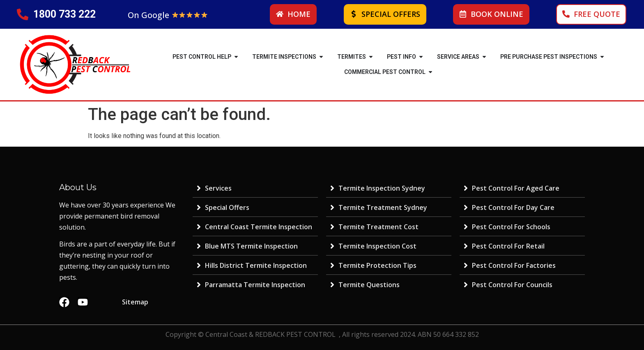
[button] (236, 57)
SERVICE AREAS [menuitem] (458, 57)
